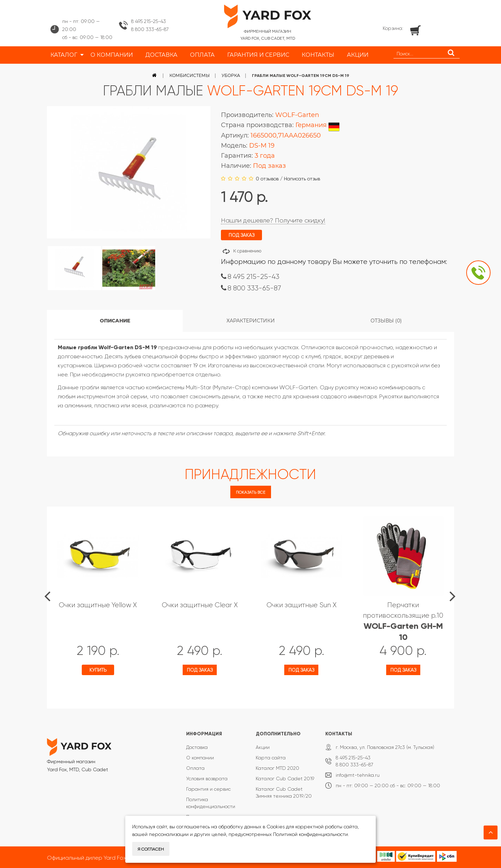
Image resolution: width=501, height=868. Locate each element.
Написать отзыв (302, 179)
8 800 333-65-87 (150, 29)
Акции (263, 747)
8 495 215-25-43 (149, 21)
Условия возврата (207, 779)
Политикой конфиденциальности (311, 834)
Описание (115, 321)
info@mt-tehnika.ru (358, 775)
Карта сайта (271, 758)
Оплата (195, 768)
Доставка (197, 747)
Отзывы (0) (386, 321)
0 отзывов (267, 179)
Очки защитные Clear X (200, 605)
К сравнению (247, 251)
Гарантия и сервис (208, 789)
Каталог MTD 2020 (277, 768)
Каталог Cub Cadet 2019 (285, 779)
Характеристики (251, 321)
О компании (200, 758)
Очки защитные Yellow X (98, 605)
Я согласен (151, 849)
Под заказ (200, 670)
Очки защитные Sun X (301, 605)
